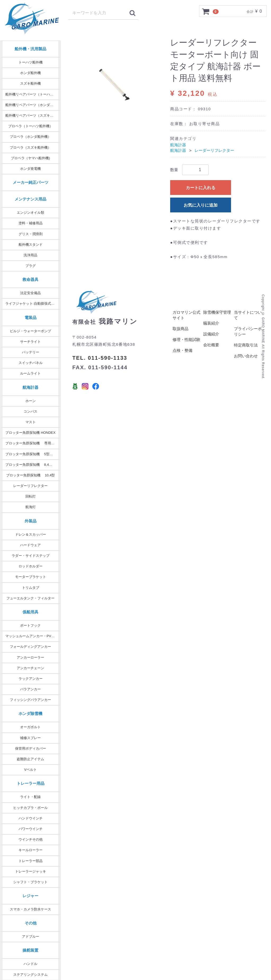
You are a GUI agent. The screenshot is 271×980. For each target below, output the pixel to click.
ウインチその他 (31, 839)
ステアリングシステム (30, 975)
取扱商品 (180, 329)
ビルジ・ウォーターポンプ (30, 331)
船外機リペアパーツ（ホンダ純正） (33, 105)
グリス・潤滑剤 (31, 234)
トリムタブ (31, 588)
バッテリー (31, 352)
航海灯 (31, 507)
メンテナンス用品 (30, 199)
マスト (31, 422)
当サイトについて (248, 315)
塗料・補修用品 (31, 223)
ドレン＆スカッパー (31, 534)
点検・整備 (182, 351)
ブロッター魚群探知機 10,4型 (31, 475)
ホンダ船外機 (30, 73)
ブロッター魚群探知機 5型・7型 (32, 454)
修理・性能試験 (186, 340)
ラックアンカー (31, 679)
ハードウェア (30, 545)
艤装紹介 (211, 323)
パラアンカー (30, 689)
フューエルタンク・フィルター (30, 598)
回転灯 (31, 496)
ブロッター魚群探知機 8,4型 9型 (32, 465)
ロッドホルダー (31, 566)
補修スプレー (30, 738)
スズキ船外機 (30, 83)
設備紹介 (211, 334)
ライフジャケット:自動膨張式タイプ (33, 304)
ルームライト (30, 373)
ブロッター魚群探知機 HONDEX (30, 433)
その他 (31, 923)
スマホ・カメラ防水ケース (30, 909)
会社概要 (211, 345)
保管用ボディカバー (31, 748)
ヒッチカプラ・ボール (30, 808)
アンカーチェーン (30, 668)
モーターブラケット (31, 577)
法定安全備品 (30, 293)
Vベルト (30, 770)
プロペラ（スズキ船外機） (30, 147)
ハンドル (30, 964)
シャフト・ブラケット (30, 882)
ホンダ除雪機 (30, 714)
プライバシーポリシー (248, 332)
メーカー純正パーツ (31, 182)
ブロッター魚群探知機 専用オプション (33, 443)
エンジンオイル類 (30, 213)
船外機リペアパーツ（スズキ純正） (33, 115)
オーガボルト (30, 727)
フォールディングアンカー (30, 647)
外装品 (31, 521)
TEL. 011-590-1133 (100, 358)
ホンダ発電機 (30, 169)
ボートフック (30, 625)
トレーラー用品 (31, 783)
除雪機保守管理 (217, 313)
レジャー (30, 896)
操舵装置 (30, 950)
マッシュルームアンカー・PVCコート (33, 636)
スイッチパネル (31, 363)
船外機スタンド (31, 245)
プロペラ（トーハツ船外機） (31, 126)
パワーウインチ (31, 829)
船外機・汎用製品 (30, 49)
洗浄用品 (30, 255)
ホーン (31, 401)
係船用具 (30, 612)
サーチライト (30, 342)
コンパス (30, 411)
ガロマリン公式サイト (186, 315)
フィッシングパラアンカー (30, 700)
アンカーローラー (30, 657)
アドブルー (31, 936)
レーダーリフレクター (30, 486)
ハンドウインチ (31, 818)
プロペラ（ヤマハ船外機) (30, 158)
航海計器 (30, 387)
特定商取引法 (246, 345)
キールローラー (31, 850)
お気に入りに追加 (201, 205)
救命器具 (30, 279)
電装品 (31, 318)
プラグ (31, 266)
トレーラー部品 (31, 861)
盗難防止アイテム (30, 759)
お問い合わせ (246, 356)
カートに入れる (201, 188)
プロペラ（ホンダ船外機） (30, 137)
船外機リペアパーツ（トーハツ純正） (33, 94)
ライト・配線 (30, 797)
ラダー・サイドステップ (31, 556)
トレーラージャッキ (31, 871)
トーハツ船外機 (31, 62)
